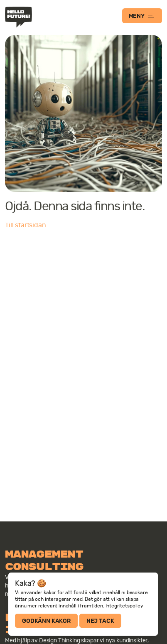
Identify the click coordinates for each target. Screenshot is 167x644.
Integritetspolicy (124, 606)
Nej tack (100, 621)
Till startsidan (26, 225)
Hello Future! (20, 17)
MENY (142, 16)
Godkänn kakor (46, 621)
